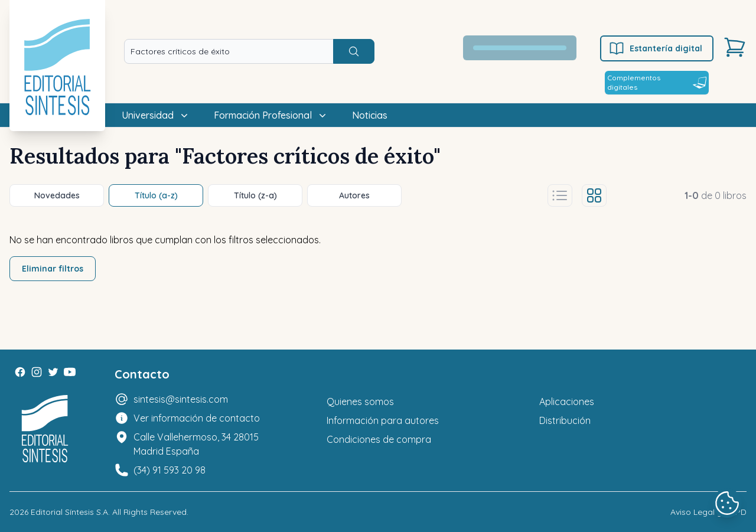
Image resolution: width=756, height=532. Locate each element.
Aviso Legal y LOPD (708, 512)
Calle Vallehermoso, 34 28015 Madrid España (196, 444)
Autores (354, 195)
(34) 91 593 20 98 (170, 470)
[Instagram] (37, 372)
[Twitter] (53, 372)
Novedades (57, 195)
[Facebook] (20, 372)
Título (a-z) (156, 195)
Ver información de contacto (197, 418)
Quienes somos (360, 402)
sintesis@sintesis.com (181, 399)
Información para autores (383, 420)
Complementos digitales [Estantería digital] (657, 82)
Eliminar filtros (53, 269)
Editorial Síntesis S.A (69, 512)
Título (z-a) (255, 195)
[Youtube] (70, 372)
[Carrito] (735, 47)
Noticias (370, 115)
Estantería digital (655, 48)
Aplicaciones (567, 402)
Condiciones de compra (379, 439)
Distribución (565, 420)
